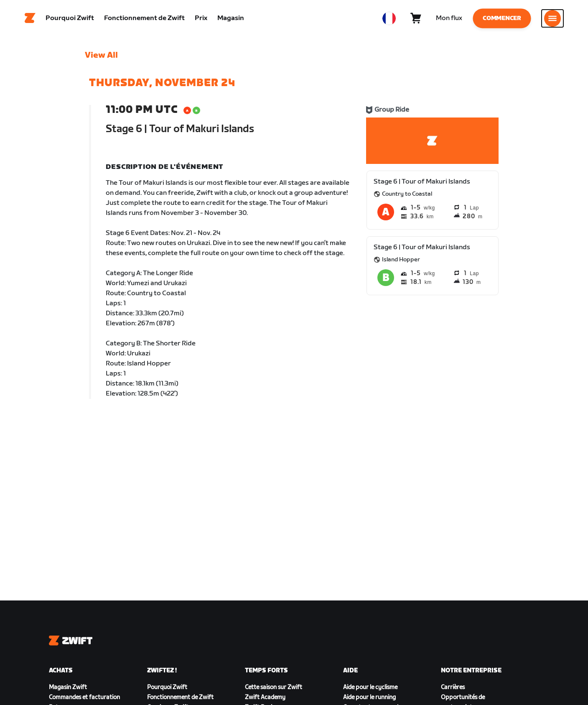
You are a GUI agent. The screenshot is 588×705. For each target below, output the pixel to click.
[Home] (30, 19)
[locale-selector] (389, 19)
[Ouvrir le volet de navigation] (552, 19)
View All (101, 56)
